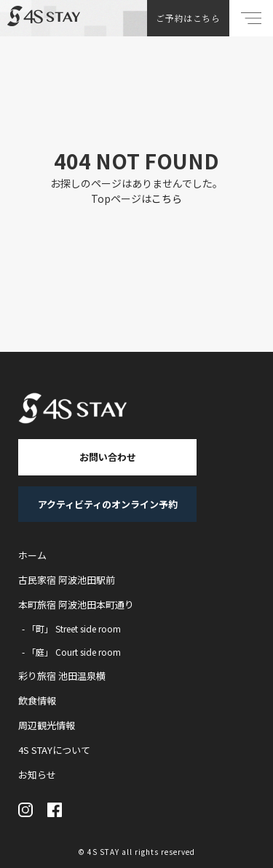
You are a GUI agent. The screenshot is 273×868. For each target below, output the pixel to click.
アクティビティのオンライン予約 (108, 504)
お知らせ (37, 775)
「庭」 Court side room (74, 652)
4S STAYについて (54, 750)
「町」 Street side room (74, 628)
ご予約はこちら (188, 18)
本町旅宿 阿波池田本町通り (76, 604)
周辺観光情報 (47, 725)
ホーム (32, 555)
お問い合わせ (108, 457)
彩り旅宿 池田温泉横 (62, 676)
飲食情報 (37, 700)
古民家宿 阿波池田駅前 (67, 580)
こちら (167, 198)
